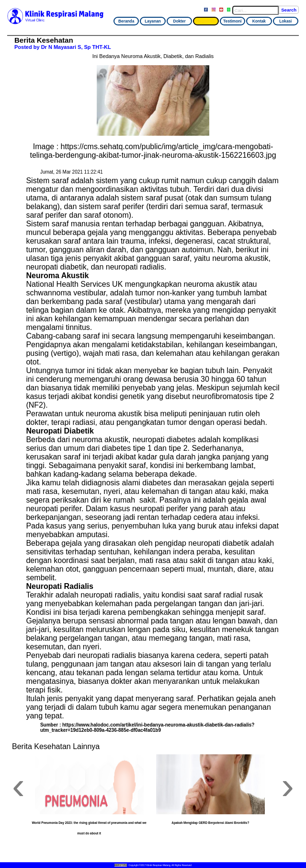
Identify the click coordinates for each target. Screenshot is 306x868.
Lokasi (285, 21)
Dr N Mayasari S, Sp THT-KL (76, 47)
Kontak (259, 21)
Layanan (153, 21)
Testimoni (232, 21)
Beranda (126, 21)
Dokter (179, 21)
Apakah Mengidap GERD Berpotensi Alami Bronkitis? (210, 823)
